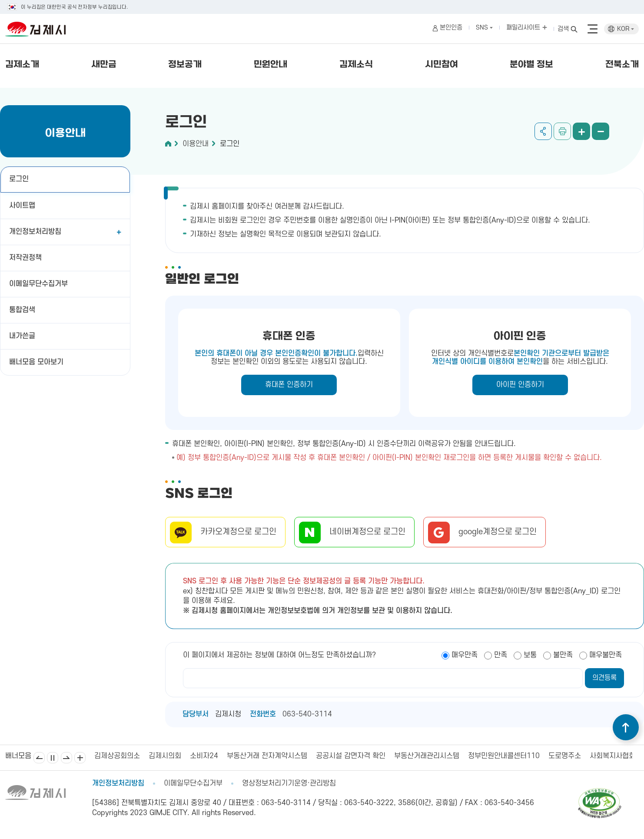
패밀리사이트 (527, 28)
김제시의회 (165, 756)
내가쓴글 (22, 336)
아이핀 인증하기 (520, 385)
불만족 (563, 655)
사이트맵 (22, 206)
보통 (530, 655)
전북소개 (622, 65)
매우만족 (465, 655)
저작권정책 (25, 258)
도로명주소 (565, 756)
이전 (39, 758)
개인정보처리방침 (35, 232)
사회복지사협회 (612, 756)
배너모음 (80, 758)
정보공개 (185, 65)
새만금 (104, 65)
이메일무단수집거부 (38, 284)
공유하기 (543, 131)
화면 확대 (581, 131)
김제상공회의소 (117, 756)
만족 (501, 655)
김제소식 (356, 65)
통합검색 (22, 310)
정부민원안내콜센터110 (504, 756)
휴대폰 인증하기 (289, 385)
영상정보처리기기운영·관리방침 (289, 783)
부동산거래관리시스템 (427, 756)
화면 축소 (601, 131)
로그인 (19, 179)
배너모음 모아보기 (36, 362)
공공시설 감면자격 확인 (351, 756)
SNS (484, 28)
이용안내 (196, 144)
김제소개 (22, 65)
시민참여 (442, 65)
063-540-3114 (307, 714)
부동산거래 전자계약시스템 (267, 756)
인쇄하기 (562, 131)
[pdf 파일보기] (600, 792)
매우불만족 (606, 655)
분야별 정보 (531, 65)
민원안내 (271, 65)
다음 (66, 758)
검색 (563, 29)
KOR (626, 29)
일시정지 (53, 758)
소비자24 (204, 756)
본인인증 (451, 28)
